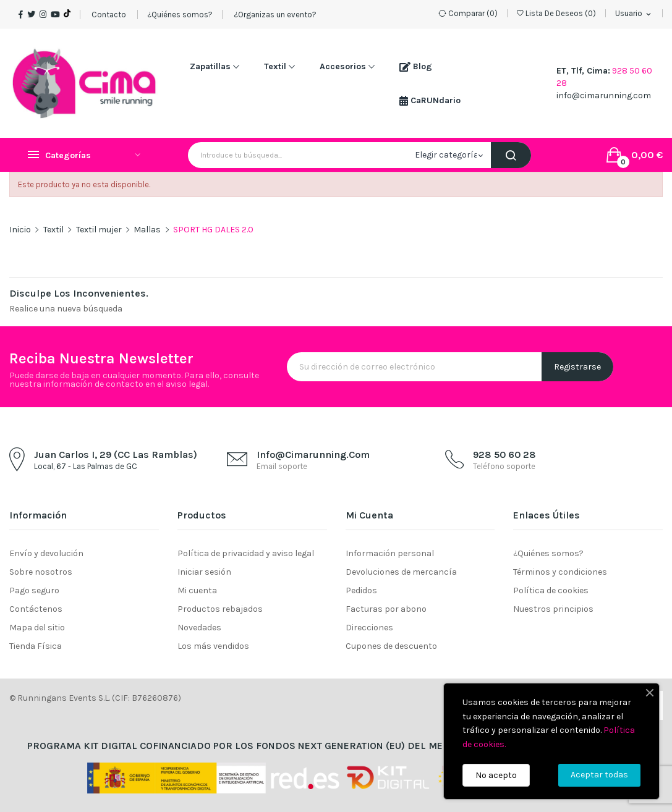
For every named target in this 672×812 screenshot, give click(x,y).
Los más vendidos (213, 646)
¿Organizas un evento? (274, 15)
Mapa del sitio (37, 628)
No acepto (496, 775)
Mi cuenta (197, 590)
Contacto (109, 15)
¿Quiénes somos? (180, 15)
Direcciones (369, 628)
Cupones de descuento (391, 646)
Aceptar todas (599, 775)
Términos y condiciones (560, 572)
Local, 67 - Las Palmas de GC (86, 466)
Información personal (390, 553)
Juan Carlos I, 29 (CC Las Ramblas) (116, 455)
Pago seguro (34, 590)
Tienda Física (36, 646)
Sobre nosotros (41, 572)
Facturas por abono (386, 609)
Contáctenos (36, 609)
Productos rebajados (220, 609)
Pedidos (361, 590)
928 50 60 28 (504, 455)
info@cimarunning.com (604, 95)
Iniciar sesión (204, 572)
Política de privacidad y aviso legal (246, 553)
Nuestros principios (553, 609)
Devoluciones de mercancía (401, 572)
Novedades (199, 628)
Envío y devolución (46, 553)
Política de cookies (551, 590)
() (556, 13)
